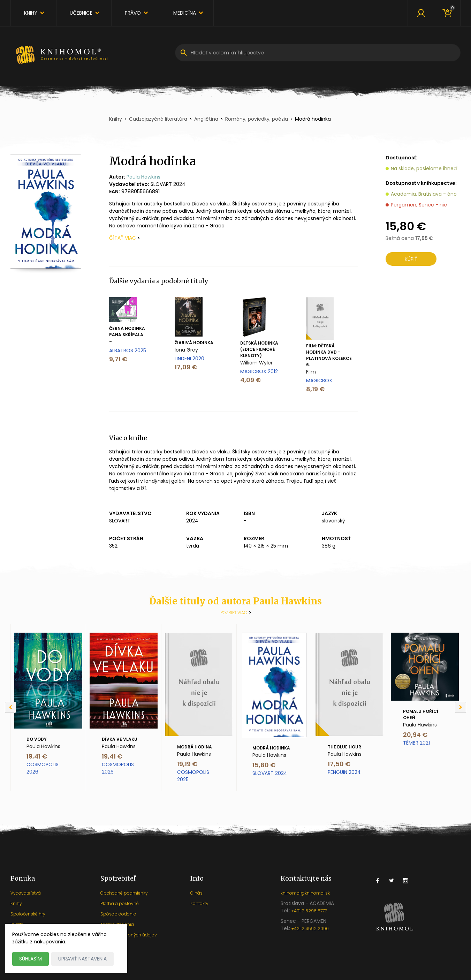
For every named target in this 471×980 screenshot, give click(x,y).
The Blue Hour (344, 747)
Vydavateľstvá (26, 893)
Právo (133, 13)
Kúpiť (411, 259)
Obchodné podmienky (124, 893)
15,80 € (264, 765)
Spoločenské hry (28, 914)
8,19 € (315, 389)
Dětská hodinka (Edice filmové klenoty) (259, 349)
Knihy (31, 13)
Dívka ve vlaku (120, 739)
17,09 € (186, 367)
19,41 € (37, 756)
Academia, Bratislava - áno (424, 194)
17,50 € (339, 764)
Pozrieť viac (234, 613)
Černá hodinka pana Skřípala (127, 331)
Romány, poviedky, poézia (257, 119)
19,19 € (187, 764)
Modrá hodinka (271, 748)
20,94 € (415, 735)
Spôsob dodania (118, 914)
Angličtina (206, 119)
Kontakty (199, 903)
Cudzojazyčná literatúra (158, 119)
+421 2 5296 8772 (309, 911)
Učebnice (81, 13)
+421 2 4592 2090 (310, 929)
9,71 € (118, 359)
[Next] (461, 707)
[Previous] (10, 707)
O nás (196, 893)
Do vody (37, 739)
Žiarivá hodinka (194, 343)
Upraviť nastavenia (82, 959)
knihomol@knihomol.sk (305, 893)
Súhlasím (31, 959)
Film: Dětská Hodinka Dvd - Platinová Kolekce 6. (329, 355)
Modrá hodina (195, 747)
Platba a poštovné (120, 903)
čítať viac (123, 238)
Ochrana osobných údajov (129, 935)
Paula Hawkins (143, 177)
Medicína (185, 13)
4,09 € (250, 380)
